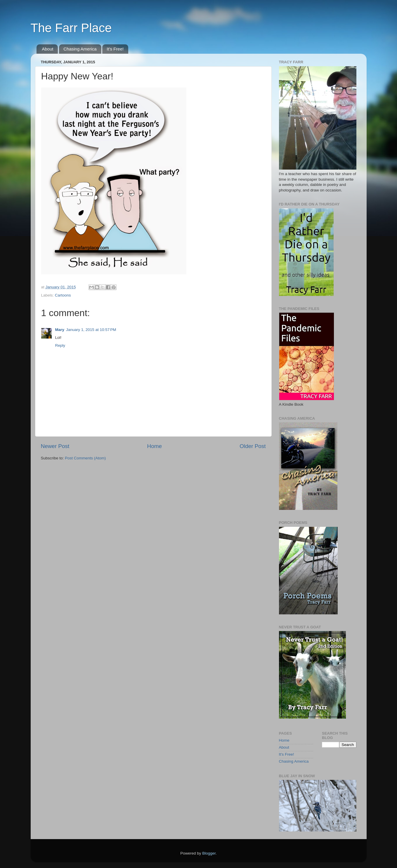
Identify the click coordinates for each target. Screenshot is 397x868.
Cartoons (63, 295)
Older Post (253, 446)
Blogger (209, 853)
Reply (60, 345)
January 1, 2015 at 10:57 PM (91, 330)
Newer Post (55, 446)
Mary (60, 330)
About (47, 49)
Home (155, 446)
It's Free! (115, 49)
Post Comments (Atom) (85, 458)
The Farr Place (71, 28)
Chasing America (80, 49)
